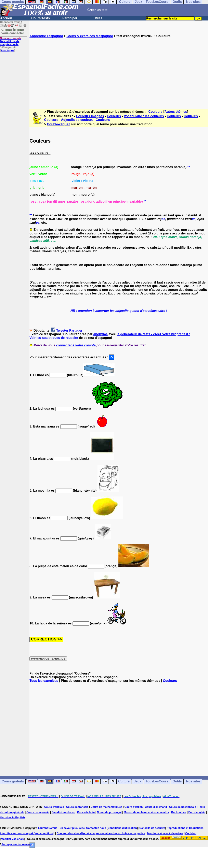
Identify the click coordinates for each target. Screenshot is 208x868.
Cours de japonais (38, 812)
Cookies (190, 833)
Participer (70, 18)
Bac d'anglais (197, 812)
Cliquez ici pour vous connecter (13, 31)
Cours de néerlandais (183, 807)
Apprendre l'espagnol (46, 36)
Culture (124, 781)
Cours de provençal (109, 812)
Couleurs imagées (90, 116)
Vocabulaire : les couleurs (144, 116)
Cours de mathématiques (106, 807)
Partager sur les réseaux (17, 844)
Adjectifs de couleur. (77, 120)
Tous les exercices (44, 681)
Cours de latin (86, 812)
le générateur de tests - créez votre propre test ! (153, 334)
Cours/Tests (41, 18)
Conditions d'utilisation (122, 828)
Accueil (6, 18)
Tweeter (62, 330)
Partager (76, 330)
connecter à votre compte (76, 345)
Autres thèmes (176, 112)
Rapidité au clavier (63, 812)
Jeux (138, 781)
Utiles (98, 18)
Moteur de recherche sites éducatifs (146, 812)
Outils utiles (179, 812)
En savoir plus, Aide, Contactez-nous (83, 828)
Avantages (7, 50)
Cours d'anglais (54, 807)
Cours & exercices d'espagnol (90, 36)
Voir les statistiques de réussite (54, 338)
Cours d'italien (134, 807)
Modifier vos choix (12, 839)
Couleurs (155, 112)
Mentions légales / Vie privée (165, 833)
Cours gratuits (13, 781)
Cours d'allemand (156, 807)
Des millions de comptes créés (11, 41)
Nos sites (193, 781)
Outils (177, 781)
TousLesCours (157, 781)
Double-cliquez (58, 124)
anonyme (101, 334)
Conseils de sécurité (152, 828)
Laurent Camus (48, 828)
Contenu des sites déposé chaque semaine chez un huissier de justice (101, 833)
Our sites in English (12, 817)
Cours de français (77, 807)
